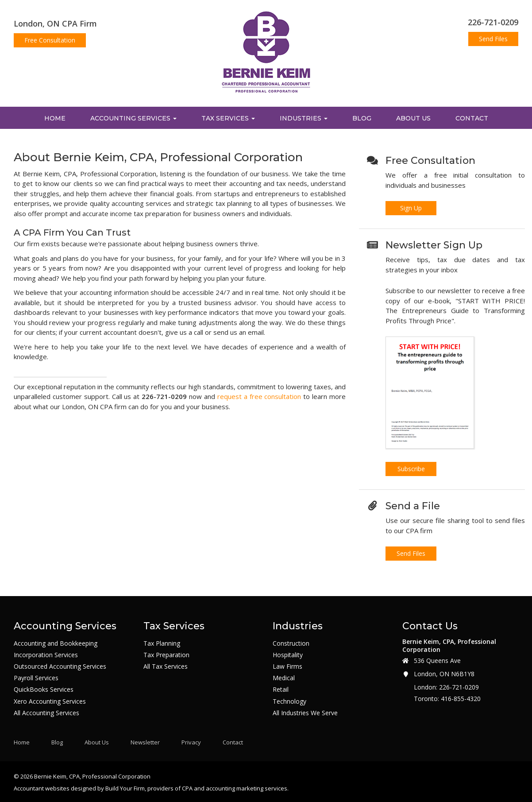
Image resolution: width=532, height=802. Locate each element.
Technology (289, 701)
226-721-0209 (493, 22)
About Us (413, 118)
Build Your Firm (125, 788)
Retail (281, 690)
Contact (472, 118)
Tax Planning (162, 643)
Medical (284, 678)
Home (55, 118)
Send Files (493, 39)
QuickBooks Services (44, 690)
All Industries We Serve (305, 713)
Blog (362, 118)
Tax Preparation (166, 655)
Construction (291, 643)
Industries (304, 118)
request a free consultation (259, 396)
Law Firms (287, 666)
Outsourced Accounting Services (60, 666)
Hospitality (288, 655)
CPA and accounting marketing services (235, 788)
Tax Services (228, 118)
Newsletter (145, 742)
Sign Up (411, 208)
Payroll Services (36, 678)
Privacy (191, 742)
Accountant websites (42, 788)
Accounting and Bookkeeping (56, 643)
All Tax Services (166, 666)
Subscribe (411, 469)
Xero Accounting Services (50, 701)
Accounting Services (133, 118)
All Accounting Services (46, 713)
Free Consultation (50, 40)
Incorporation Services (46, 655)
